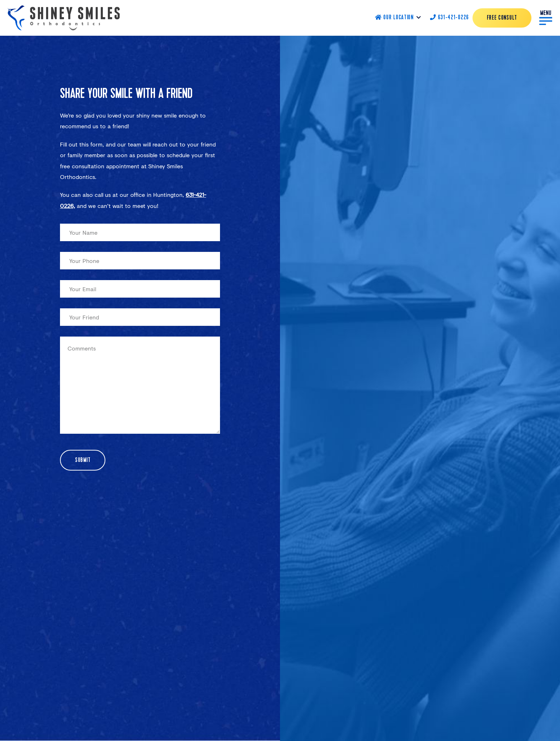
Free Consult (502, 18)
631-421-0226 (449, 18)
